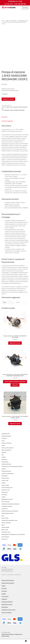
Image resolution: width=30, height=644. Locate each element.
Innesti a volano (5, 485)
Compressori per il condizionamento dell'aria (12, 466)
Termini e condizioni (7, 613)
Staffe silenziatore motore (8, 513)
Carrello (23, 641)
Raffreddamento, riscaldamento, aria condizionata (13, 534)
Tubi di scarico (5, 518)
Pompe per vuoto (6, 490)
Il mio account (5, 596)
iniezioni (4, 483)
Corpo (3, 441)
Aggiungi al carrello (8, 99)
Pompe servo (5, 492)
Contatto (4, 594)
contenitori (4, 438)
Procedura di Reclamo (7, 602)
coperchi (4, 469)
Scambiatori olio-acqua (7, 506)
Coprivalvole (5, 476)
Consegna (4, 591)
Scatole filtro (5, 509)
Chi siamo (4, 588)
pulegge (3, 497)
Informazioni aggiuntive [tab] (7, 121)
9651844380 (22, 110)
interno (3, 445)
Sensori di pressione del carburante (10, 511)
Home (3, 21)
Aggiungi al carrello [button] (15, 343)
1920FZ (11, 110)
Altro (3, 455)
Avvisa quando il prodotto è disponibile (15, 382)
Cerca (15, 642)
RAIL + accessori (6, 502)
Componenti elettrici (6, 436)
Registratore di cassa (7, 604)
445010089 (16, 110)
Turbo (3, 525)
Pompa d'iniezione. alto (23, 21)
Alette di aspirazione (6, 450)
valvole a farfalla (5, 527)
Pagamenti (4, 599)
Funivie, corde (5, 480)
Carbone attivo (5, 462)
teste (3, 516)
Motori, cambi (5, 530)
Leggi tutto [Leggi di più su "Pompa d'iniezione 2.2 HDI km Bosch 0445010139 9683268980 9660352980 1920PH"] (15, 385)
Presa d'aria (4, 495)
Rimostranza (5, 607)
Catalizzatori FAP (6, 434)
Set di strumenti (5, 537)
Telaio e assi (4, 539)
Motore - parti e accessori (11, 21)
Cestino (3, 586)
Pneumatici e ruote (6, 532)
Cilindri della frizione (6, 464)
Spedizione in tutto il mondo (8, 610)
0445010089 (6, 110)
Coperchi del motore (6, 471)
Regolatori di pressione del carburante (11, 504)
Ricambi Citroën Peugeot (8, 580)
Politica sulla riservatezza (8, 583)
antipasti (4, 457)
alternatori (4, 452)
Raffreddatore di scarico (7, 499)
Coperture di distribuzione (8, 473)
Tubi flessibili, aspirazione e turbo (9, 520)
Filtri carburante (5, 478)
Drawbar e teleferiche (7, 443)
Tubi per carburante (6, 523)
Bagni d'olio (4, 459)
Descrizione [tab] (5, 117)
